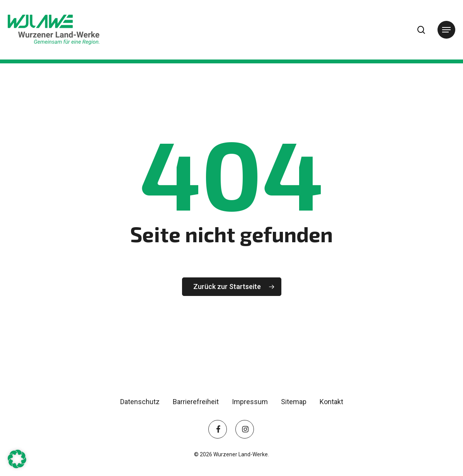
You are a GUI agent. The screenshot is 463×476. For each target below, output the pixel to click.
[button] (446, 30)
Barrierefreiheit (196, 402)
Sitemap (294, 402)
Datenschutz (140, 402)
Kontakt (331, 402)
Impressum (250, 402)
